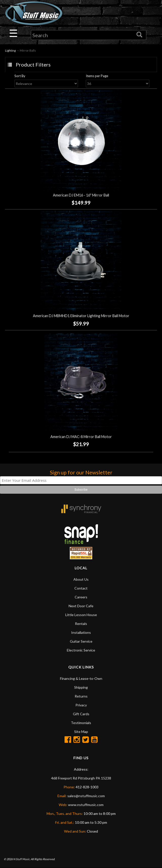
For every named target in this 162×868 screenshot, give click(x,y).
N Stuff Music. (22, 859)
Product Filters (33, 64)
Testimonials (81, 723)
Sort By (20, 76)
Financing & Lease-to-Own (81, 679)
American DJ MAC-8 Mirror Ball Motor (81, 437)
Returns (81, 696)
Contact (81, 588)
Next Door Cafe (81, 606)
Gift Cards (81, 714)
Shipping (81, 688)
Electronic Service (81, 650)
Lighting (10, 51)
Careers (81, 597)
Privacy (81, 705)
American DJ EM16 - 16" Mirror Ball (81, 195)
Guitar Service (81, 642)
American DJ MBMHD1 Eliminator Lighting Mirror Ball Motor (81, 316)
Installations (81, 633)
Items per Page (97, 76)
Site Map (81, 732)
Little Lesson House (81, 615)
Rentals (81, 624)
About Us (81, 580)
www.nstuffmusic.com (86, 805)
